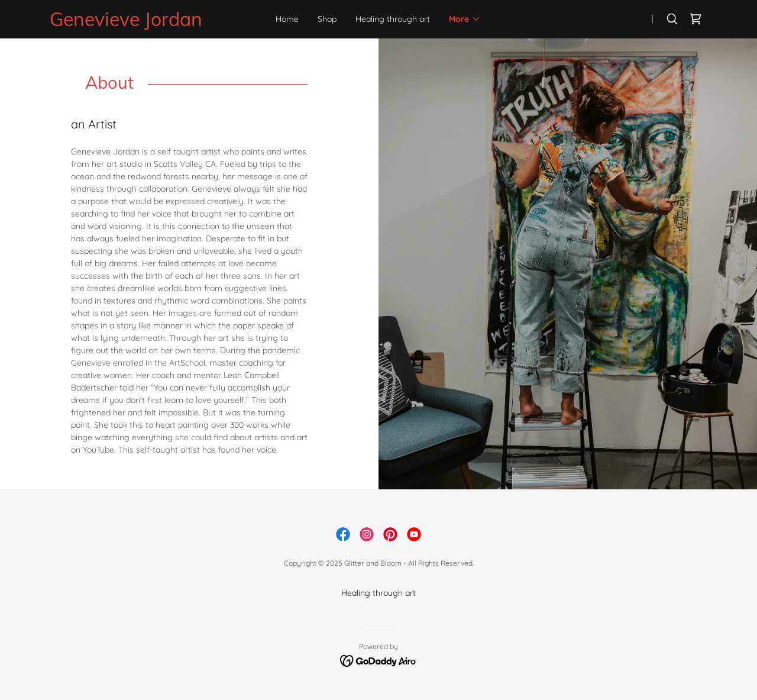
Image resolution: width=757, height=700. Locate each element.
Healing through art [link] (393, 19)
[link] (148, 23)
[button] (465, 19)
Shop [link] (327, 19)
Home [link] (287, 19)
